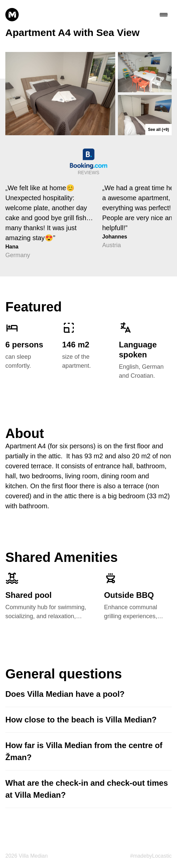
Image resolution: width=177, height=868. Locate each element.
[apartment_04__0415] (60, 94)
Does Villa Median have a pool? (65, 694)
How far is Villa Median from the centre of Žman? (84, 751)
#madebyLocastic (151, 856)
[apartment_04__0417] (145, 115)
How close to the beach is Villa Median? (81, 720)
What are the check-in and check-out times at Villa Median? (87, 789)
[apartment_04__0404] (145, 72)
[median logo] (12, 15)
